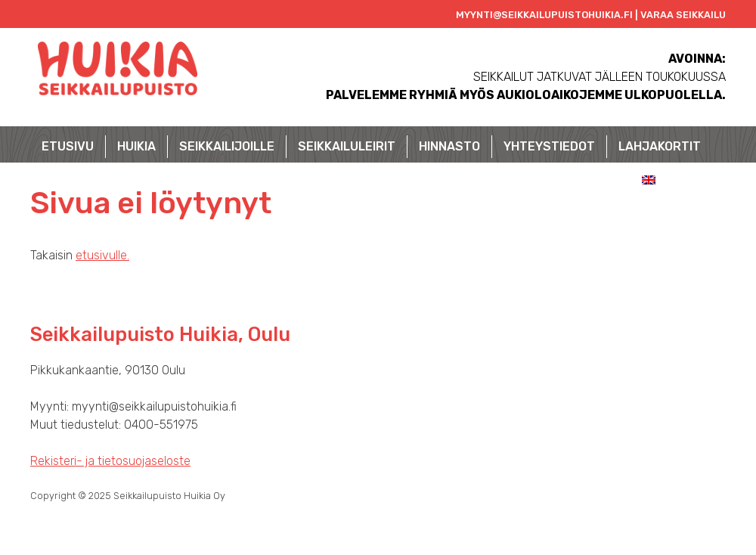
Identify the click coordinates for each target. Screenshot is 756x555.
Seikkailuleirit (347, 146)
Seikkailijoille (227, 146)
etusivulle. (102, 255)
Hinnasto (449, 146)
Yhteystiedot (549, 146)
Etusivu (68, 146)
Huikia (136, 146)
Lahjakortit (660, 146)
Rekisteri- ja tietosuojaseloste (110, 461)
